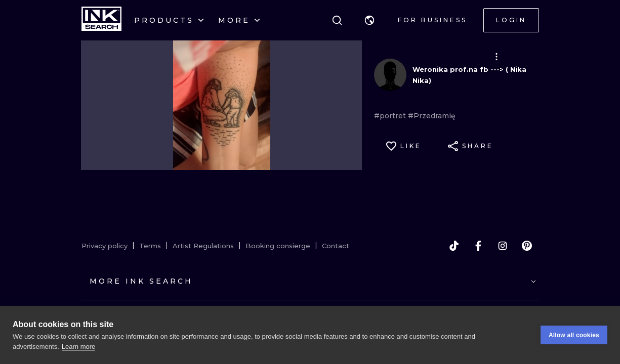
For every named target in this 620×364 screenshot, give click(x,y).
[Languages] (369, 20)
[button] (369, 20)
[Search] (337, 20)
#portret (391, 116)
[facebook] (478, 246)
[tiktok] (454, 246)
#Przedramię (432, 116)
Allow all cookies (574, 335)
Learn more (78, 347)
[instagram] (503, 246)
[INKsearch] (101, 20)
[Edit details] (497, 57)
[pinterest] (527, 246)
